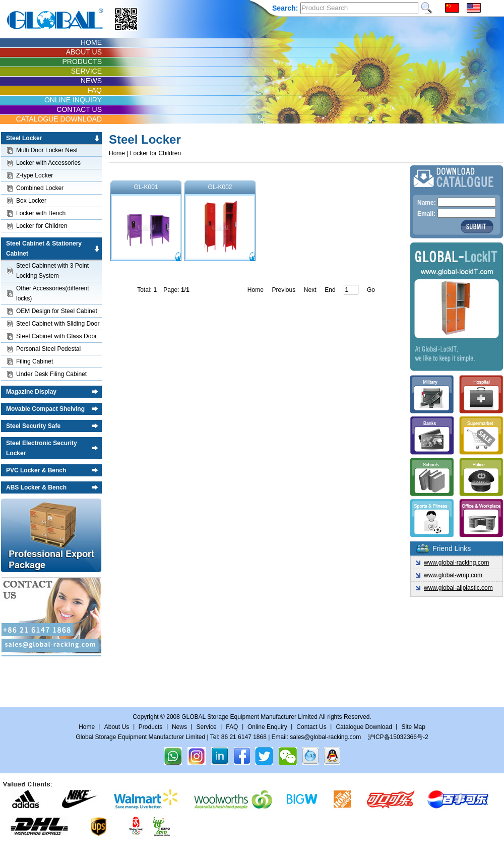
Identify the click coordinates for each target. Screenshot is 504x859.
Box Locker (31, 201)
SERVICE (86, 71)
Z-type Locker (35, 175)
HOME (91, 42)
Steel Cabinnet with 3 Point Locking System (52, 271)
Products (150, 727)
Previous (283, 290)
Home (117, 153)
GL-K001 (146, 222)
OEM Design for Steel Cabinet (57, 311)
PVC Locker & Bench (36, 470)
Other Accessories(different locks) (53, 293)
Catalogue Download (364, 727)
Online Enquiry (267, 727)
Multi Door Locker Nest (47, 150)
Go (371, 290)
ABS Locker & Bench (36, 487)
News (179, 727)
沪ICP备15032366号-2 (398, 737)
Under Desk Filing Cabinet (51, 374)
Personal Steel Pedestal (48, 349)
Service (207, 727)
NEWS (91, 81)
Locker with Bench (41, 213)
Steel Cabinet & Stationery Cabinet (44, 249)
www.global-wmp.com (453, 575)
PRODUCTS (82, 62)
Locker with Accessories (48, 163)
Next (310, 290)
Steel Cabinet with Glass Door (56, 336)
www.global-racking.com (456, 563)
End (330, 290)
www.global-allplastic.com (458, 588)
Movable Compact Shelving (45, 409)
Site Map (413, 727)
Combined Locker (40, 188)
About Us (117, 727)
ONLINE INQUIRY (73, 100)
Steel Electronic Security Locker (42, 448)
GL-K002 (220, 222)
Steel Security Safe (33, 426)
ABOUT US (84, 52)
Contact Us (312, 727)
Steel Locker (24, 138)
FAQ (95, 90)
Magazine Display (31, 392)
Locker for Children (42, 226)
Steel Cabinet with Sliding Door (58, 324)
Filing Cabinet (35, 361)
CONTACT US (79, 109)
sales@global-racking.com (325, 737)
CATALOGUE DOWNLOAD (59, 119)
